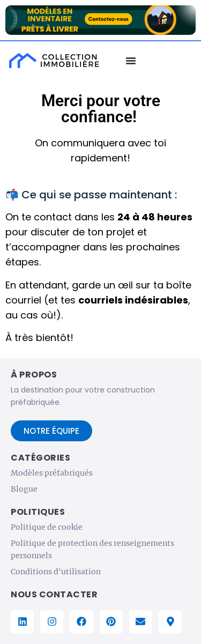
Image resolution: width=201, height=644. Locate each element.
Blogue (24, 489)
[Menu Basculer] (131, 61)
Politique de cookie (47, 527)
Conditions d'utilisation (56, 572)
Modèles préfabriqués (52, 473)
